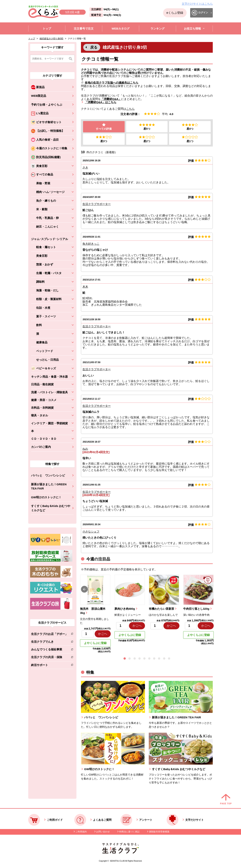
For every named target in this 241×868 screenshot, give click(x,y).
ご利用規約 (81, 832)
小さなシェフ (91, 532)
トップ (32, 39)
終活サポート (49, 666)
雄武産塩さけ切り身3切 (51, 39)
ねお (85, 449)
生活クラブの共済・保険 (49, 658)
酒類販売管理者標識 (159, 832)
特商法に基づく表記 (129, 832)
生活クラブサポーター (97, 204)
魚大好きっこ (91, 244)
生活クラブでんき (49, 642)
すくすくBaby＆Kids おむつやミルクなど (51, 508)
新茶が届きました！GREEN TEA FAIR (49, 486)
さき (85, 168)
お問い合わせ (103, 832)
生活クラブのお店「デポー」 (49, 635)
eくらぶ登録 (175, 13)
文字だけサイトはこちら (197, 4)
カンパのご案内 (41, 447)
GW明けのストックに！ (46, 497)
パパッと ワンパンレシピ (48, 475)
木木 (85, 287)
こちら (130, 109)
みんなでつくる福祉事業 (49, 650)
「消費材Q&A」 (111, 99)
